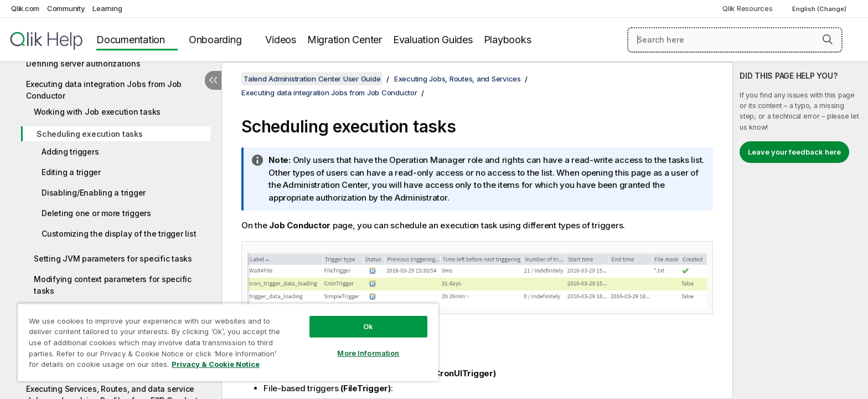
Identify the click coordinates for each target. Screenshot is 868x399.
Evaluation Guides (433, 40)
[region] (228, 342)
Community (66, 8)
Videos (281, 40)
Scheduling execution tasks (90, 134)
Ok (368, 326)
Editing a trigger (71, 172)
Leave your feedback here (794, 152)
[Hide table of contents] (213, 80)
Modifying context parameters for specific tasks (113, 285)
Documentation (131, 40)
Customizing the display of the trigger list (119, 234)
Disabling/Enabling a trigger (94, 193)
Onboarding (215, 40)
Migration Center (345, 40)
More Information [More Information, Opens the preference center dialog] (368, 353)
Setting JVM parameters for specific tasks (113, 259)
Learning (107, 8)
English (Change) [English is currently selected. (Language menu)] (820, 9)
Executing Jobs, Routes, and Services (458, 79)
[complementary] (800, 231)
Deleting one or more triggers (96, 213)
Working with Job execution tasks (97, 112)
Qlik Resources (748, 8)
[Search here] (735, 40)
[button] (828, 39)
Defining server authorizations (83, 63)
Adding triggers (70, 152)
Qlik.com (25, 8)
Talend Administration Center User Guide (312, 79)
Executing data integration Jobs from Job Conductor (104, 90)
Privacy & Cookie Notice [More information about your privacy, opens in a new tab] (216, 364)
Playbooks (508, 40)
